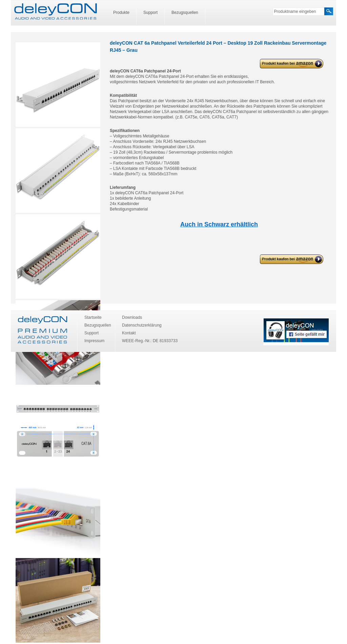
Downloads (132, 317)
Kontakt (129, 333)
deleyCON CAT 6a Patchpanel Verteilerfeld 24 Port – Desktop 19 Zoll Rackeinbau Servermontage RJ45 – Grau (290, 64)
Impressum (94, 341)
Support (150, 13)
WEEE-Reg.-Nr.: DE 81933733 (150, 341)
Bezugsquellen (185, 13)
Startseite (93, 317)
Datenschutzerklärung (142, 325)
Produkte (121, 13)
